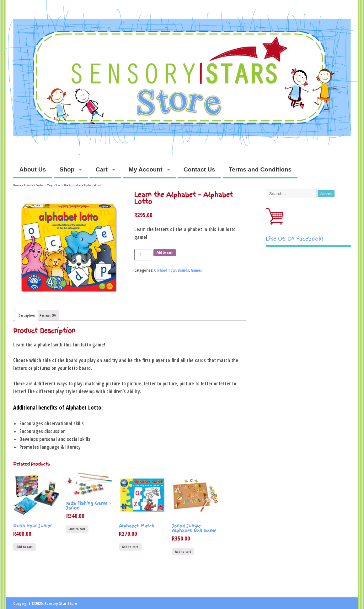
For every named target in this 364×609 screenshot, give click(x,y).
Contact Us (199, 169)
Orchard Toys (45, 185)
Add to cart (165, 253)
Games (196, 270)
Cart (102, 169)
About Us (33, 169)
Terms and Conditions (260, 169)
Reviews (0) (48, 315)
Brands (29, 185)
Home (17, 185)
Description (27, 315)
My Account (146, 169)
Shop (67, 169)
